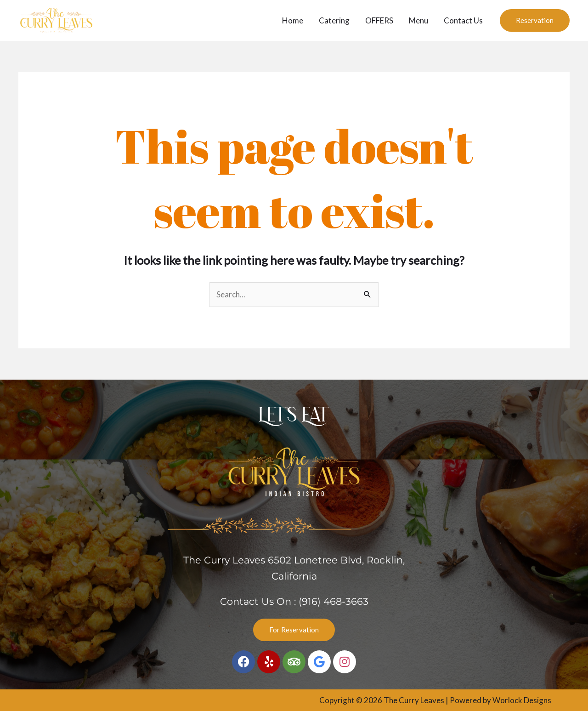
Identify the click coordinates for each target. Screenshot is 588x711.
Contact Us (463, 20)
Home (293, 20)
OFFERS (379, 20)
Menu (418, 20)
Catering (334, 20)
